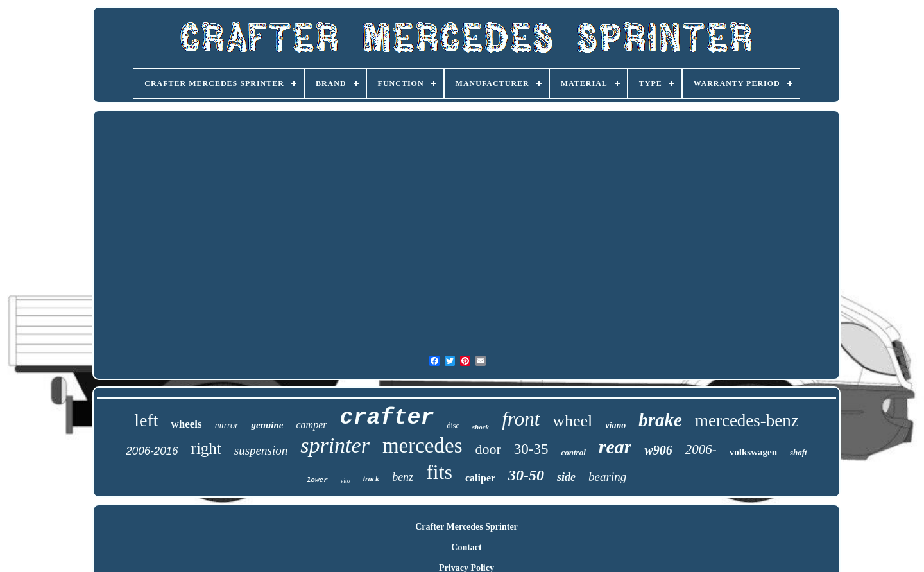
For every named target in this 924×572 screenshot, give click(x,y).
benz (403, 477)
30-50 (526, 475)
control (573, 452)
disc (453, 426)
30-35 (531, 449)
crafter (387, 418)
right (206, 448)
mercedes (423, 446)
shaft (799, 452)
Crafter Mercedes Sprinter (466, 527)
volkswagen (753, 452)
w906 (658, 450)
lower (317, 480)
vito (346, 481)
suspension (261, 450)
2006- (701, 449)
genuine (267, 425)
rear (615, 446)
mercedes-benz (747, 420)
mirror (227, 425)
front (521, 419)
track (371, 479)
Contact (466, 547)
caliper (480, 478)
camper (311, 425)
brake (660, 420)
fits (439, 472)
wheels (186, 424)
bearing (607, 477)
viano (615, 425)
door (488, 449)
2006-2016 (152, 451)
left (146, 420)
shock (481, 427)
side (566, 477)
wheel (572, 421)
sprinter (335, 445)
